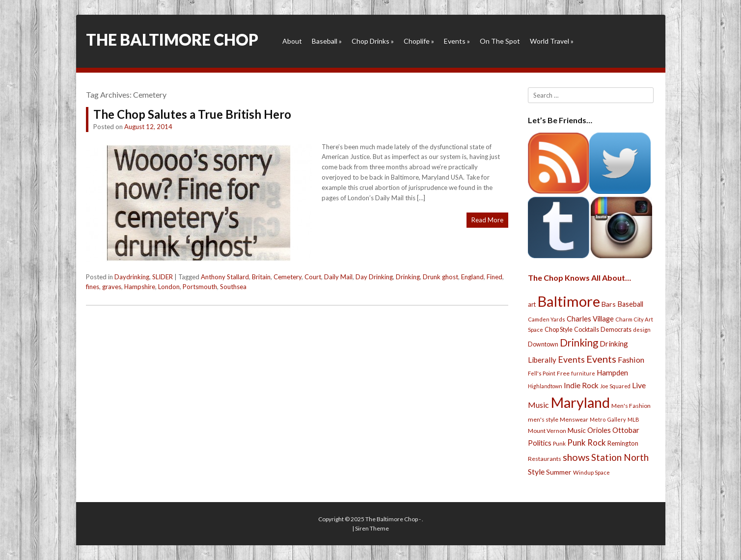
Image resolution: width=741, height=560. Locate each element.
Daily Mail (338, 277)
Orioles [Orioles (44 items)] (599, 430)
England (472, 277)
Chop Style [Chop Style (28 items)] (559, 330)
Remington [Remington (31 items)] (623, 443)
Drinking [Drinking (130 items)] (579, 343)
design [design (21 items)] (642, 330)
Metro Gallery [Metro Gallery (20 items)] (608, 419)
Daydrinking (132, 277)
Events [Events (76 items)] (571, 360)
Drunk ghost (440, 277)
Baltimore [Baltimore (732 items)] (569, 301)
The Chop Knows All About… (579, 278)
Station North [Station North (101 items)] (620, 457)
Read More (487, 220)
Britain (261, 277)
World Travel (552, 41)
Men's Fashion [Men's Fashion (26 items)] (631, 406)
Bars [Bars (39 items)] (609, 304)
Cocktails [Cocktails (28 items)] (587, 330)
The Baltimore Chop (172, 40)
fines (93, 287)
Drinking (408, 277)
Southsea (233, 287)
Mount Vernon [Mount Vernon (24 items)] (547, 431)
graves (112, 287)
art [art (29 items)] (532, 304)
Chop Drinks (373, 41)
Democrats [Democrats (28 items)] (616, 330)
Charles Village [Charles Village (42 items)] (590, 319)
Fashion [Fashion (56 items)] (631, 360)
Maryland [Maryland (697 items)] (580, 402)
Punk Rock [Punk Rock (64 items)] (587, 442)
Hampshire (140, 287)
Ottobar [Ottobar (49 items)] (626, 430)
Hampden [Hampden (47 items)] (612, 373)
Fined (494, 277)
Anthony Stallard (225, 277)
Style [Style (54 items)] (536, 471)
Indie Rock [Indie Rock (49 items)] (581, 385)
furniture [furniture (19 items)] (583, 373)
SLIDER (163, 277)
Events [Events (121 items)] (601, 359)
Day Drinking (374, 277)
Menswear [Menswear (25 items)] (574, 419)
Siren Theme (372, 528)
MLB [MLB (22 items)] (633, 419)
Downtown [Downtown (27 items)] (543, 344)
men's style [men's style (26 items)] (543, 419)
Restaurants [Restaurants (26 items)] (545, 459)
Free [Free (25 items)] (563, 373)
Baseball (327, 41)
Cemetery (288, 277)
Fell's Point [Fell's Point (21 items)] (542, 373)
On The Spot (500, 41)
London (169, 287)
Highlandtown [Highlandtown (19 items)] (545, 386)
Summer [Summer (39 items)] (559, 472)
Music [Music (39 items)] (577, 430)
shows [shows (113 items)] (576, 457)
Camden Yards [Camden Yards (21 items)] (547, 319)
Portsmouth (200, 287)
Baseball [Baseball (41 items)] (630, 304)
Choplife (419, 41)
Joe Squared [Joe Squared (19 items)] (615, 386)
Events (457, 41)
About (292, 41)
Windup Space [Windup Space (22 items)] (591, 472)
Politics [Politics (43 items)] (540, 443)
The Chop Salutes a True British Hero (192, 114)
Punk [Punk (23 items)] (559, 443)
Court (313, 277)
